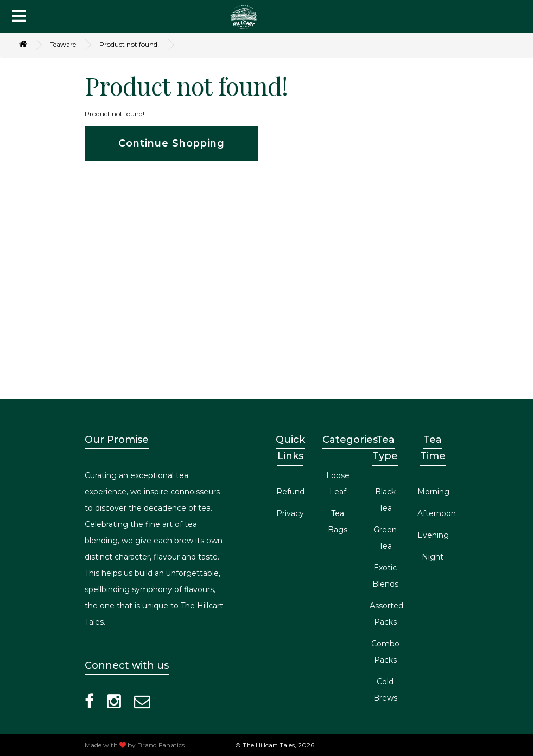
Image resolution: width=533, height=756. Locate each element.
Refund (290, 492)
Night (433, 557)
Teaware (63, 44)
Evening (433, 535)
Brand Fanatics (161, 745)
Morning (433, 492)
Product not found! (129, 44)
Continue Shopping (172, 143)
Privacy (290, 513)
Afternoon (437, 513)
